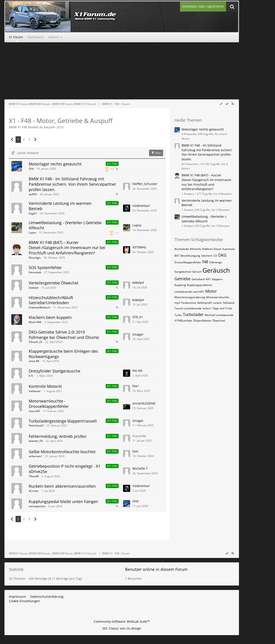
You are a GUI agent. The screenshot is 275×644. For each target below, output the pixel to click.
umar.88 (34, 361)
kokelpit (33, 288)
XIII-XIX (137, 371)
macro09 (34, 411)
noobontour (141, 206)
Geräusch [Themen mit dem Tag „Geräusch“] (216, 270)
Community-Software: (122, 621)
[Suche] (232, 7)
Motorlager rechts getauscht (55, 164)
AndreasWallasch (39, 307)
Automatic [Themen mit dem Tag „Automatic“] (229, 249)
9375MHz (139, 247)
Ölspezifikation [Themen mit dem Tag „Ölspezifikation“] (202, 321)
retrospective (37, 506)
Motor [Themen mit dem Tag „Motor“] (211, 291)
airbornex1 (35, 456)
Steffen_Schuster (145, 184)
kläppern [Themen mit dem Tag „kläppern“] (217, 279)
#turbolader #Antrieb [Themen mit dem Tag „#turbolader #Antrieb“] (188, 249)
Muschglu (35, 258)
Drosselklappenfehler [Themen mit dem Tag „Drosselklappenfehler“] (188, 262)
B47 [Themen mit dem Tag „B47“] (177, 256)
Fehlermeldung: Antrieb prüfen (58, 436)
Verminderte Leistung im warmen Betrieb (60, 206)
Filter (156, 153)
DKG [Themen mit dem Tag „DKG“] (222, 255)
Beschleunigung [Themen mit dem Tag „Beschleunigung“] (190, 256)
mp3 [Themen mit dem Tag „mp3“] (177, 303)
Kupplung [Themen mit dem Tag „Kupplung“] (180, 285)
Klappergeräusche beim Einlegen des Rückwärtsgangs (63, 354)
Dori (135, 386)
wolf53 (33, 194)
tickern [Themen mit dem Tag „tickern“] (207, 308)
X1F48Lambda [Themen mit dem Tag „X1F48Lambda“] (183, 321)
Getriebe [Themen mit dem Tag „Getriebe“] (182, 279)
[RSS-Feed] (233, 104)
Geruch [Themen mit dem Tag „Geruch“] (197, 272)
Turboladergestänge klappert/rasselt (63, 421)
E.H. (31, 376)
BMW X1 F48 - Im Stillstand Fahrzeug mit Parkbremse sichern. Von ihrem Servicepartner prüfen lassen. (72, 184)
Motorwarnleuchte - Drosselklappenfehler (49, 404)
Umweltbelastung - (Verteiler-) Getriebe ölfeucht (65, 225)
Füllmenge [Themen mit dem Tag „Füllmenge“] (216, 262)
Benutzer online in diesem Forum (156, 569)
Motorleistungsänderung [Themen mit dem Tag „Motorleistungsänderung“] (190, 297)
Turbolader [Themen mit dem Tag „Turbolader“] (193, 314)
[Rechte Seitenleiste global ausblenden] (221, 104)
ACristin (34, 491)
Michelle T (140, 468)
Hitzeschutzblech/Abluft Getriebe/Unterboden (51, 300)
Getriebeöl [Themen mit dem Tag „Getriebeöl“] (198, 279)
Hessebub (35, 272)
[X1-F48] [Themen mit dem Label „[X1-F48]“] (112, 164)
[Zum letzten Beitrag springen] (127, 186)
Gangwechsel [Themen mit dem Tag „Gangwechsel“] (183, 272)
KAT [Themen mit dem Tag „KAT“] (208, 279)
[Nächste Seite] (35, 140)
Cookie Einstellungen (24, 601)
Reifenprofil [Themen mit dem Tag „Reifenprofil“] (204, 303)
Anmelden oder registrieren (203, 6)
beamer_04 (36, 441)
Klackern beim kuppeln (50, 317)
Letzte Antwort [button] (28, 153)
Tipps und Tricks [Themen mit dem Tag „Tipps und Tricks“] (222, 308)
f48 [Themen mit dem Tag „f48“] (205, 262)
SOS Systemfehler (45, 268)
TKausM (34, 476)
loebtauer (35, 391)
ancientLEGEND (144, 403)
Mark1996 (35, 322)
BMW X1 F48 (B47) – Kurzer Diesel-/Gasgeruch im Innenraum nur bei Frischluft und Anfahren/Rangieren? (67, 248)
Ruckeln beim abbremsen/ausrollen (62, 486)
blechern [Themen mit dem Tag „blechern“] (207, 256)
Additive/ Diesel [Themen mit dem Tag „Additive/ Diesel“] (212, 249)
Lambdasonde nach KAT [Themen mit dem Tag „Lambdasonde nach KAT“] (189, 292)
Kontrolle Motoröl (45, 386)
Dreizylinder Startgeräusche (55, 371)
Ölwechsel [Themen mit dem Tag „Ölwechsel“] (219, 321)
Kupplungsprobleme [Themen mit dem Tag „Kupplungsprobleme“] (200, 285)
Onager (138, 334)
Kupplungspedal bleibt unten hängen (63, 501)
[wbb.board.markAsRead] (227, 104)
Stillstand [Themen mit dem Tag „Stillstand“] (229, 303)
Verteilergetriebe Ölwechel (54, 283)
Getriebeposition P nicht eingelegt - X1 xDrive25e (65, 469)
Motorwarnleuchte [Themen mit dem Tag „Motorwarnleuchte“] (218, 297)
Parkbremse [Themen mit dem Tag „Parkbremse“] (189, 303)
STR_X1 (138, 317)
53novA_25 (35, 342)
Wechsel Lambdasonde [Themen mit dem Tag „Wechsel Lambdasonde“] (219, 315)
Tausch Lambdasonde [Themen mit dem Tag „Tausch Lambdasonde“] (188, 308)
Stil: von (122, 628)
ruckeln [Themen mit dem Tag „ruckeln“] (217, 303)
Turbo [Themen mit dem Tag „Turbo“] (178, 315)
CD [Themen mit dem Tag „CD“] (215, 256)
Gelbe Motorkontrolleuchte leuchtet (62, 452)
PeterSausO (36, 426)
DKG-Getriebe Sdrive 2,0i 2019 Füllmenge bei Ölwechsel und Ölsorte (64, 335)
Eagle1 (33, 213)
